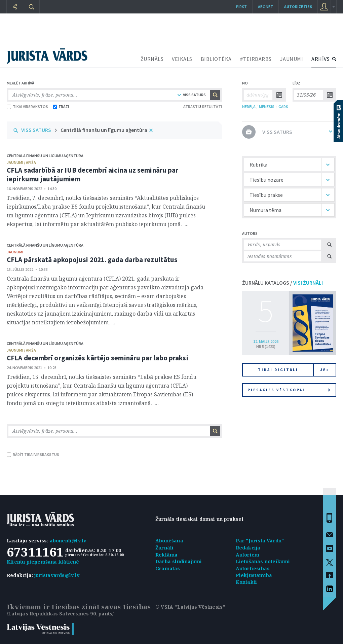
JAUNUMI (292, 59)
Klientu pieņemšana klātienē (43, 562)
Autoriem (248, 555)
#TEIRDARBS (256, 59)
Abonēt (265, 7)
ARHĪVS (320, 59)
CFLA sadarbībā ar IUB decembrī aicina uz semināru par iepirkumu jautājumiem (92, 174)
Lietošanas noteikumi (263, 561)
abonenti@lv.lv (68, 541)
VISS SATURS (36, 130)
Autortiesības (253, 568)
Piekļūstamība (254, 575)
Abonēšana (169, 541)
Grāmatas (168, 568)
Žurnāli (164, 548)
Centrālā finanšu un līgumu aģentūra (104, 130)
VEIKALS (182, 59)
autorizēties (298, 7)
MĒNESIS (267, 106)
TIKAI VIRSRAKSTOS (27, 106)
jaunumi (15, 252)
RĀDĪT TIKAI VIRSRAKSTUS (33, 454)
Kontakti (246, 582)
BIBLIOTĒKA (216, 59)
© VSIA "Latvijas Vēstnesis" (190, 607)
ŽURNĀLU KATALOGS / (282, 283)
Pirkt (241, 7)
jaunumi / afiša (21, 162)
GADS (283, 106)
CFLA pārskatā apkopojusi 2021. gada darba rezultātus (92, 260)
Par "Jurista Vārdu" (260, 541)
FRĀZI (61, 106)
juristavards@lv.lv (57, 575)
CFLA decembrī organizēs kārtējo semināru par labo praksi (98, 358)
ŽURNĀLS (152, 59)
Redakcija (248, 548)
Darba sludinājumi (179, 561)
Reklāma (166, 555)
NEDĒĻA (249, 106)
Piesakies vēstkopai (289, 390)
